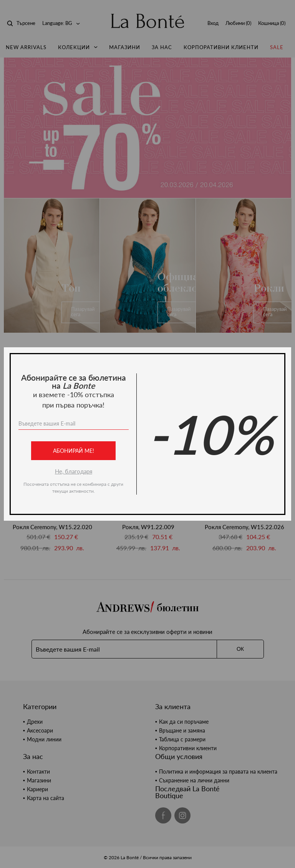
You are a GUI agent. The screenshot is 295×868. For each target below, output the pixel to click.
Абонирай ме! (74, 451)
